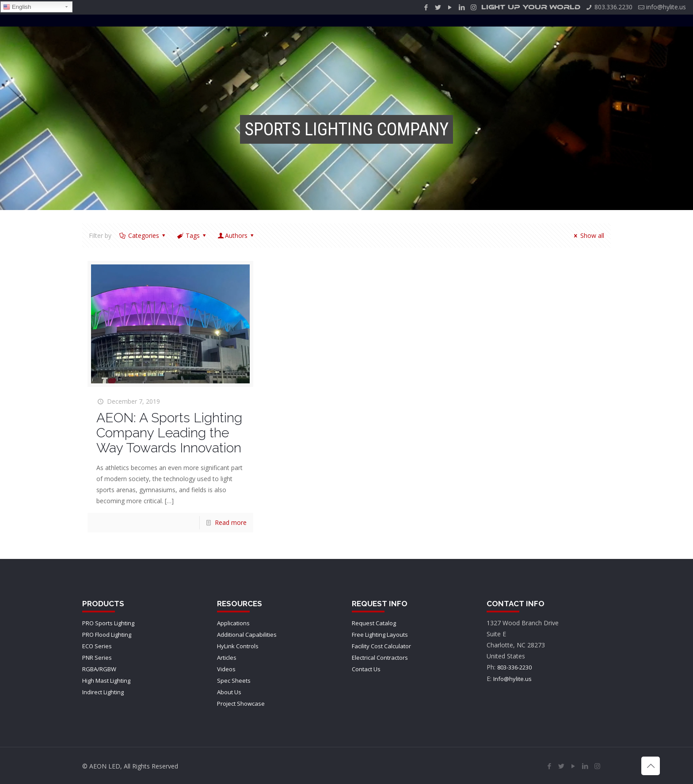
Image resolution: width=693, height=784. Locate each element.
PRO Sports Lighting (108, 623)
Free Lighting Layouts (380, 635)
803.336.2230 (613, 7)
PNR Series (97, 658)
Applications (233, 623)
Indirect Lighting (103, 692)
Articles (227, 658)
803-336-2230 (514, 667)
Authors (236, 235)
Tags (192, 235)
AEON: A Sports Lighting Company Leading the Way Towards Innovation (169, 433)
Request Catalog (374, 623)
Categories (143, 235)
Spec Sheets (234, 681)
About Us (229, 692)
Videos (226, 669)
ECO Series (97, 646)
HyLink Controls (238, 646)
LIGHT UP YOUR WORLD (531, 7)
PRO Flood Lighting (107, 635)
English (17, 7)
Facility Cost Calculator (381, 646)
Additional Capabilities (247, 635)
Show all (588, 235)
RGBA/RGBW (99, 669)
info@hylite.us (666, 7)
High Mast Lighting (106, 681)
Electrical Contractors (380, 658)
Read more (231, 522)
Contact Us (366, 669)
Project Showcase (241, 704)
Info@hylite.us (512, 679)
